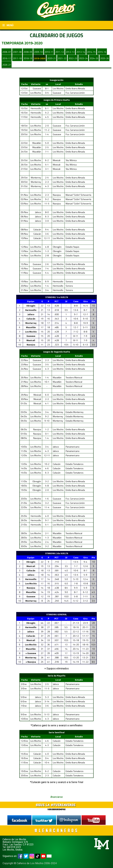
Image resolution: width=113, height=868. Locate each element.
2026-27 (7, 65)
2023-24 (83, 58)
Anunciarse (57, 797)
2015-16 (102, 52)
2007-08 (17, 52)
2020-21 (52, 58)
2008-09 (28, 52)
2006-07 (7, 52)
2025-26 (104, 58)
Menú (8, 25)
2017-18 (17, 58)
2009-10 (38, 52)
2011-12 (60, 52)
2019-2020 (40, 58)
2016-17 (7, 58)
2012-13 (70, 52)
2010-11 (49, 52)
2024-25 (94, 58)
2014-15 (91, 52)
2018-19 (28, 58)
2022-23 (73, 58)
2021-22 (62, 58)
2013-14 (81, 52)
